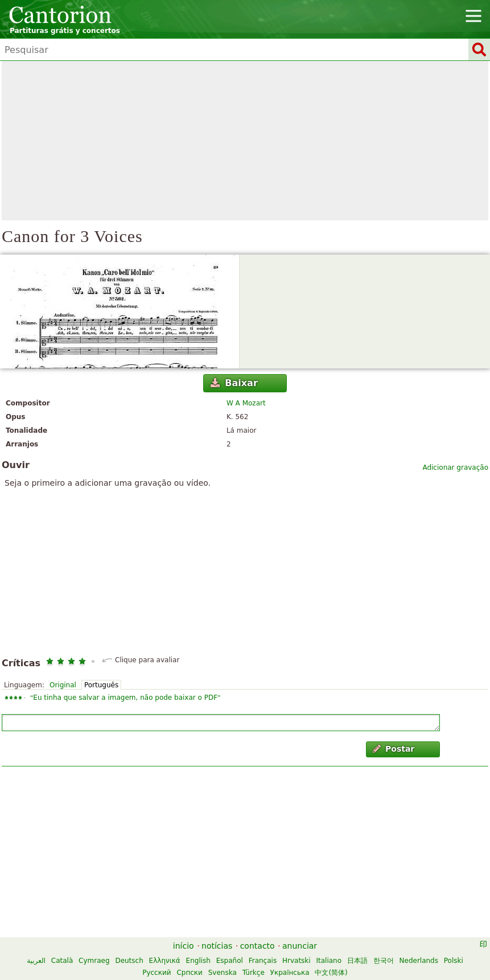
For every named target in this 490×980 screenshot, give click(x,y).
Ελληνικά (165, 961)
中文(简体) (331, 973)
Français (263, 961)
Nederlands (419, 961)
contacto (258, 946)
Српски (190, 973)
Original (63, 685)
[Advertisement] (245, 141)
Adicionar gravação (455, 468)
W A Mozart (246, 403)
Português (101, 685)
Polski (454, 961)
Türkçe (254, 973)
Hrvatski (297, 961)
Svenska (223, 973)
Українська (290, 973)
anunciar (300, 946)
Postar (394, 749)
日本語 (357, 961)
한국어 (384, 961)
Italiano (329, 961)
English (198, 961)
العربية (36, 961)
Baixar (234, 383)
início (184, 946)
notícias (217, 946)
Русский (157, 973)
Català (62, 961)
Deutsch (129, 961)
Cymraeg (94, 961)
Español (230, 961)
